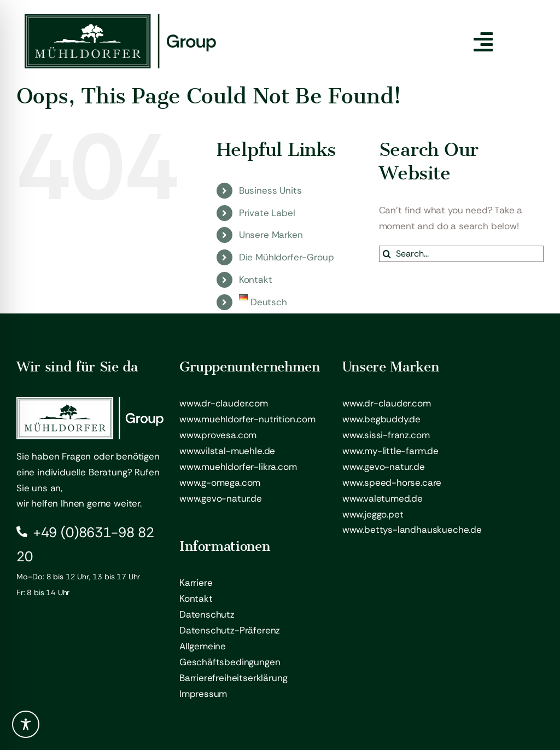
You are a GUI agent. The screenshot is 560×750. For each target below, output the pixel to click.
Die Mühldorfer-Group (287, 257)
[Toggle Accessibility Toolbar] (26, 724)
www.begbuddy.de (381, 419)
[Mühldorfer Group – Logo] (120, 19)
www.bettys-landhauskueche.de (412, 530)
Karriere (196, 583)
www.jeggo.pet (373, 514)
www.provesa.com (218, 435)
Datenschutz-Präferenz (230, 630)
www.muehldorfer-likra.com (238, 467)
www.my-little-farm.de (390, 451)
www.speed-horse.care (392, 482)
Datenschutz (207, 614)
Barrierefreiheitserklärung (234, 678)
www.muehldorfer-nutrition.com (247, 419)
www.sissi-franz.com (386, 435)
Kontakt (256, 280)
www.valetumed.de (383, 498)
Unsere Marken (271, 235)
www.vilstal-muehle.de (227, 451)
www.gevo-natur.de (221, 498)
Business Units (270, 190)
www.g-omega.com (220, 482)
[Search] (387, 254)
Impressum (203, 694)
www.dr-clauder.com (224, 403)
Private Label (267, 213)
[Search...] (461, 254)
